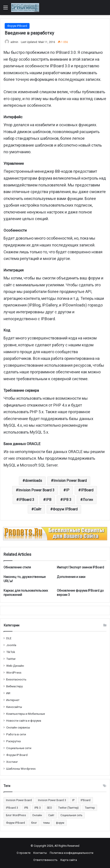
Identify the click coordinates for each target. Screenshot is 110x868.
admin (14, 42)
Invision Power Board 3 (36, 490)
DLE (9, 638)
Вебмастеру (14, 686)
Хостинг (12, 762)
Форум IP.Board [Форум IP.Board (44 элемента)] (15, 823)
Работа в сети (16, 734)
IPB (48, 500)
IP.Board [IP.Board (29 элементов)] (86, 800)
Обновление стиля (17, 567)
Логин (88, 500)
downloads (33, 481)
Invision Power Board (70, 481)
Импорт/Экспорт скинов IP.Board (80, 567)
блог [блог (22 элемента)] (34, 823)
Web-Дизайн (15, 666)
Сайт (38, 509)
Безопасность (16, 679)
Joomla (11, 645)
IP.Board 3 (26, 500)
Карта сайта (69, 860)
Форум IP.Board (17, 26)
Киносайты (14, 707)
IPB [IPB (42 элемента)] (26, 808)
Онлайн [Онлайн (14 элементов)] (37, 815)
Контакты (40, 853)
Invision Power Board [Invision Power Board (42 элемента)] (19, 800)
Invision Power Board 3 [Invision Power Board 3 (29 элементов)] (52, 800)
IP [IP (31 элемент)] (73, 800)
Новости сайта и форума (24, 721)
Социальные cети (19, 748)
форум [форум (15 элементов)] (60, 823)
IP (68, 490)
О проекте (24, 853)
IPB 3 (67, 500)
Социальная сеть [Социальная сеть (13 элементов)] (71, 815)
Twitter (11, 659)
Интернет (13, 700)
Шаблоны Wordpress (21, 769)
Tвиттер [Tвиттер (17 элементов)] (90, 808)
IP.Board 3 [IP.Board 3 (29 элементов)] (12, 808)
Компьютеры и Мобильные (26, 714)
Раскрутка (13, 741)
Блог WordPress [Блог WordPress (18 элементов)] (16, 815)
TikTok (11, 652)
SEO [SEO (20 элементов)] (49, 808)
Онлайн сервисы (18, 727)
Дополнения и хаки (71, 577)
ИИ (8, 693)
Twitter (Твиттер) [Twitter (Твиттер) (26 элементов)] (68, 808)
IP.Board (87, 490)
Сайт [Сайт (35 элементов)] (51, 815)
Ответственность (45, 860)
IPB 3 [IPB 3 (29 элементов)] (38, 808)
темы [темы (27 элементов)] (46, 823)
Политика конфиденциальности (72, 853)
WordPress (14, 672)
